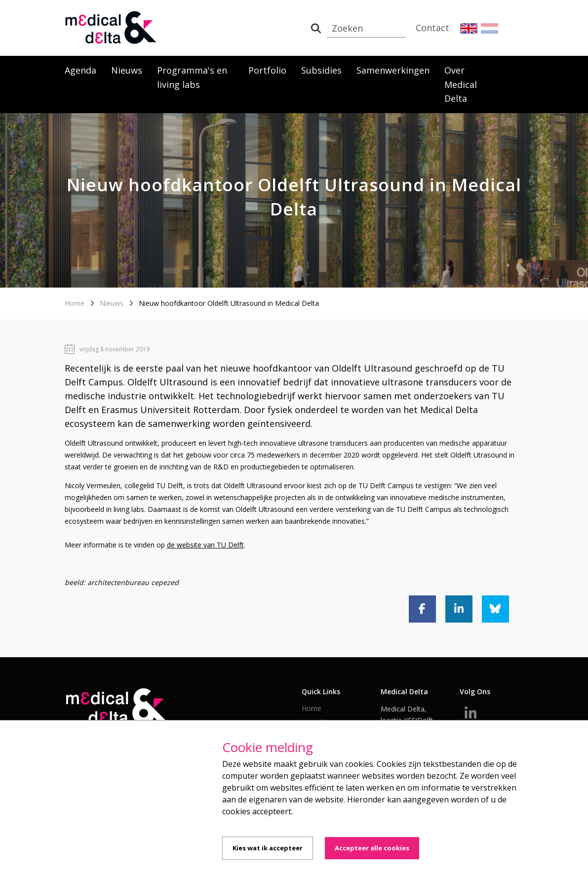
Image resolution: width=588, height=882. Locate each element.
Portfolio (267, 70)
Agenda (80, 70)
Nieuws (127, 70)
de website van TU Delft (205, 545)
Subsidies (321, 70)
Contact (432, 28)
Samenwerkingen (393, 70)
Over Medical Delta (461, 84)
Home (75, 303)
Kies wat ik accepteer (268, 848)
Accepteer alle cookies (372, 848)
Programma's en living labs (192, 77)
